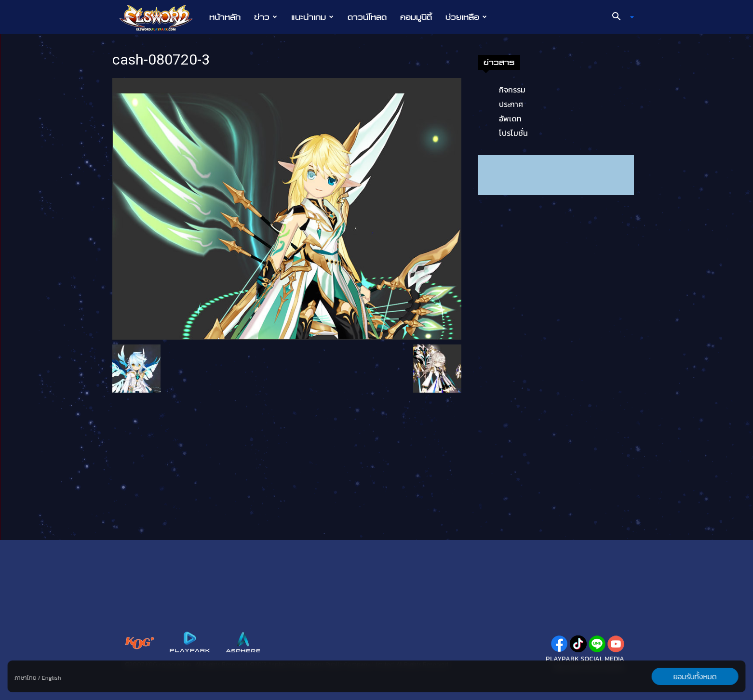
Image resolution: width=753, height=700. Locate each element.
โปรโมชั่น (513, 133)
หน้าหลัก (225, 17)
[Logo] (161, 17)
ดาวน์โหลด (367, 17)
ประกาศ (511, 104)
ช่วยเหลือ (466, 17)
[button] (619, 17)
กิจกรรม (512, 90)
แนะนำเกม (312, 17)
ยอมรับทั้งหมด (695, 676)
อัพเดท (510, 119)
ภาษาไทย (26, 678)
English (52, 678)
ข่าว (266, 17)
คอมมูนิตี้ (416, 17)
